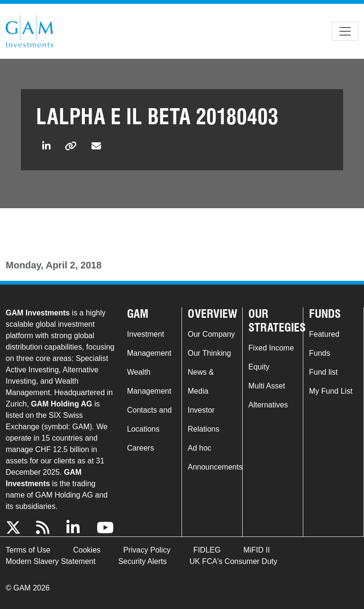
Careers (141, 448)
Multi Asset (267, 386)
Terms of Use (28, 550)
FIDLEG (207, 550)
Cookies (87, 550)
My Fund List (331, 391)
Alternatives (268, 405)
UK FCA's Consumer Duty (233, 561)
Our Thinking (209, 353)
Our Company (211, 334)
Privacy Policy (147, 550)
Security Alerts (142, 561)
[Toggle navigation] (345, 31)
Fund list (323, 372)
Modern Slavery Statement (50, 561)
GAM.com (29, 31)
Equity (259, 367)
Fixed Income (271, 348)
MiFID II (256, 550)
